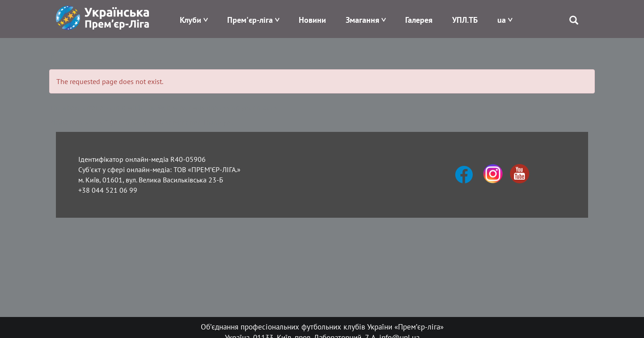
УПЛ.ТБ (465, 20)
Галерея (419, 20)
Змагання (362, 20)
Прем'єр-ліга (250, 20)
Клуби (191, 20)
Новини (312, 20)
